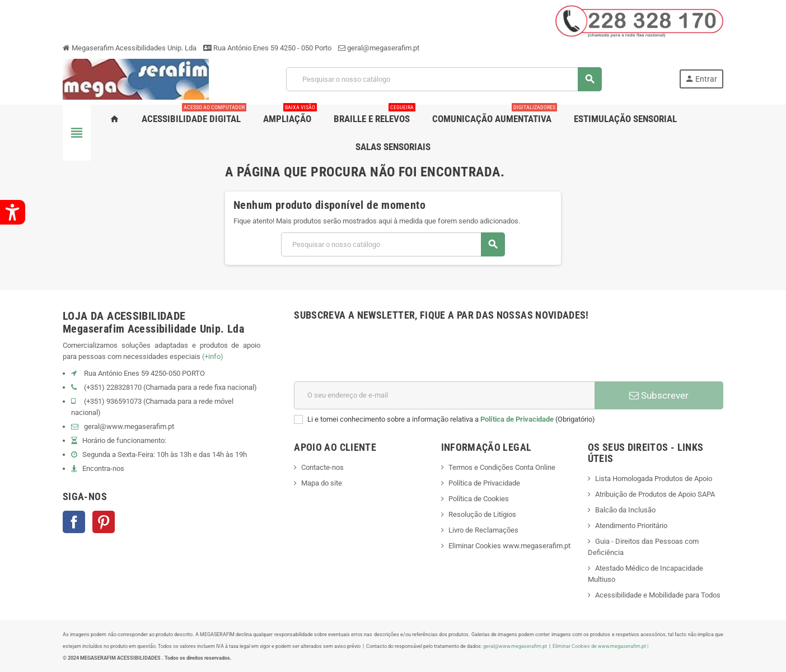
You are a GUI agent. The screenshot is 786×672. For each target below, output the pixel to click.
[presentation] (379, 354)
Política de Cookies (479, 499)
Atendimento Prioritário (631, 526)
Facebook (74, 522)
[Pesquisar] (444, 79)
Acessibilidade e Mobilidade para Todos (658, 595)
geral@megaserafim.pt (383, 48)
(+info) (213, 356)
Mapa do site (322, 483)
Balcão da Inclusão (625, 510)
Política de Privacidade (517, 419)
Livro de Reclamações (483, 530)
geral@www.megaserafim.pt (129, 426)
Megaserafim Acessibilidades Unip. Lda (130, 48)
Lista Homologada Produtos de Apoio (654, 479)
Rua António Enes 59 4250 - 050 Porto (267, 48)
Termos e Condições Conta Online (502, 467)
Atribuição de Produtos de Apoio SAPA (655, 494)
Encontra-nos (103, 468)
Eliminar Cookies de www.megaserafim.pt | (600, 646)
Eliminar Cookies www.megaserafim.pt (509, 546)
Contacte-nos (322, 467)
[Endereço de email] (444, 395)
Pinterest (104, 522)
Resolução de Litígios (482, 514)
